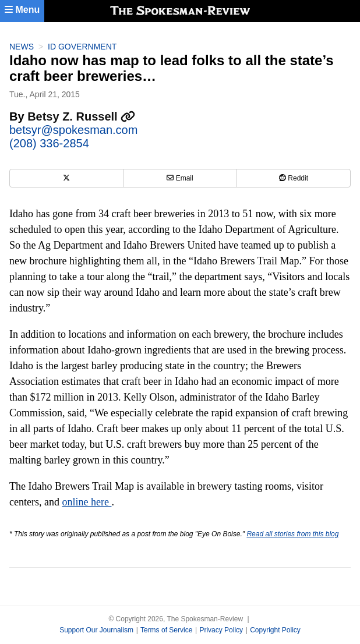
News (22, 47)
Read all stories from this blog (292, 534)
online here (87, 502)
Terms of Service (166, 630)
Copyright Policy (275, 630)
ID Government (82, 47)
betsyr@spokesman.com (73, 130)
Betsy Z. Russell (81, 116)
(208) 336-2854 (49, 143)
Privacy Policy (221, 630)
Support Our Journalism (96, 630)
